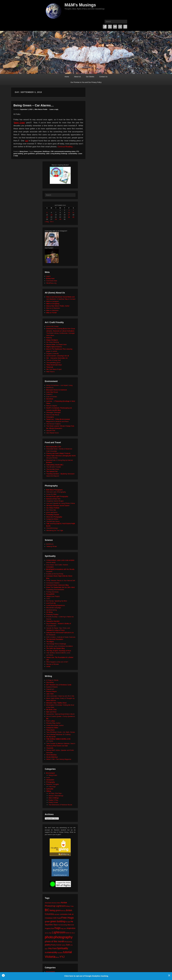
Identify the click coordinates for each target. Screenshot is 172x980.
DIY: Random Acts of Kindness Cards (59, 685)
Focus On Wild (51, 494)
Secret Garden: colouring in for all (58, 356)
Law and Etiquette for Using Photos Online (61, 503)
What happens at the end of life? (57, 662)
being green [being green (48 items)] (55, 910)
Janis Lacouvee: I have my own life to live (60, 696)
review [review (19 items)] (64, 945)
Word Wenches (51, 755)
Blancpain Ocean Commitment (57, 390)
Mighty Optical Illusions (54, 347)
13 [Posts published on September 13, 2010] (51, 215)
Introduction (50, 780)
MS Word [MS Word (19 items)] (72, 933)
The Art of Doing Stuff (54, 360)
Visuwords (50, 748)
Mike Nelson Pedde (41, 109)
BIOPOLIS (50, 388)
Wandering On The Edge (55, 530)
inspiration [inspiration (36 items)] (71, 928)
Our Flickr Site (51, 510)
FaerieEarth (50, 689)
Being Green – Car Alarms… (34, 105)
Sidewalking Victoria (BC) (55, 465)
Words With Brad (52, 757)
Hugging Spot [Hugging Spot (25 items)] (49, 928)
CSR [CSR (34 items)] (54, 918)
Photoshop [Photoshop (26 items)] (68, 942)
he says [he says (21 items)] (68, 922)
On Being (49, 612)
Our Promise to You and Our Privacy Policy (86, 82)
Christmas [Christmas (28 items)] (49, 918)
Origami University (52, 354)
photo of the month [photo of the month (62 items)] (54, 941)
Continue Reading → (66, 147)
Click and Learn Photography (56, 492)
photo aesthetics (52, 512)
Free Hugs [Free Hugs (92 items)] (67, 918)
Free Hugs (52, 787)
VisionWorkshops (52, 528)
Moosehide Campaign (54, 608)
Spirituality (50, 789)
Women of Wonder (53, 664)
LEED (48, 154)
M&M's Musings (80, 5)
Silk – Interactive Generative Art (57, 358)
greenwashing (40, 154)
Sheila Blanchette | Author (55, 725)
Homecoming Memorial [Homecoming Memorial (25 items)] (66, 925)
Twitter (110, 27)
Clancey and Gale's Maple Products (58, 453)
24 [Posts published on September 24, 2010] (69, 217)
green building (18, 154)
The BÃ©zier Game (53, 521)
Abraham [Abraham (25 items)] (48, 903)
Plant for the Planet (53, 415)
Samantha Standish (53, 621)
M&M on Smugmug (53, 304)
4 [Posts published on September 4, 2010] (73, 210)
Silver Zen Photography (54, 517)
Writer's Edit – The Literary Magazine (59, 759)
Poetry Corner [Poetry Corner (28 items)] (56, 945)
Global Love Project (53, 596)
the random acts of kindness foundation (59, 646)
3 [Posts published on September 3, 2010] (69, 210)
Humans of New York (53, 499)
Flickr (115, 27)
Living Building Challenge (59, 154)
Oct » (52, 222)
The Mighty (50, 642)
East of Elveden (52, 397)
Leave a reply (54, 109)
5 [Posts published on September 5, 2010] (47, 213)
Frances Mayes (51, 691)
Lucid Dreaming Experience (56, 605)
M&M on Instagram (53, 301)
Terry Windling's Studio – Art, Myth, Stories (61, 732)
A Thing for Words (52, 680)
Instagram (125, 27)
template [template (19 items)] (60, 953)
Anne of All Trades (52, 326)
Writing (49, 791)
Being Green (19, 123)
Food (48, 778)
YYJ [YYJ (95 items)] (62, 957)
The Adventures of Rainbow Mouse (60, 805)
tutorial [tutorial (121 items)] (67, 952)
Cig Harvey (50, 682)
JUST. (48, 599)
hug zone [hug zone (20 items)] (64, 928)
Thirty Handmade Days (54, 365)
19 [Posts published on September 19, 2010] (47, 217)
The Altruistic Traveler (54, 467)
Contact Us (103, 77)
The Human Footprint (53, 424)
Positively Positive (52, 614)
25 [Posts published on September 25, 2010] (73, 217)
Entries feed (50, 279)
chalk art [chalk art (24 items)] (71, 914)
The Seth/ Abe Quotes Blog (55, 648)
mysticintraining (52, 610)
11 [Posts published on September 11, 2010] (73, 213)
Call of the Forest (52, 392)
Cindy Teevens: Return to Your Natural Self (61, 580)
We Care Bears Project (54, 369)
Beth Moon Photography (54, 490)
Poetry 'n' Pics (53, 800)
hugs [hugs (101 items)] (58, 928)
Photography (51, 782)
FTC (78, 152)
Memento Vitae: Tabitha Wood (56, 703)
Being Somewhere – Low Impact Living (59, 385)
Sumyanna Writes (52, 519)
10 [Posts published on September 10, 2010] (69, 213)
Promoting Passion (53, 515)
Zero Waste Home (52, 433)
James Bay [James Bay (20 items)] (48, 933)
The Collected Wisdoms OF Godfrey (58, 734)
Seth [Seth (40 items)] (68, 945)
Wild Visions (50, 372)
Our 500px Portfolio (53, 508)
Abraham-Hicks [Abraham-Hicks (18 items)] (56, 903)
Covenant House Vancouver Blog (57, 585)
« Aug (47, 222)
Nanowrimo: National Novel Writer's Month (60, 714)
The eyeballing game (53, 363)
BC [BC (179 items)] (47, 910)
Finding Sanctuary (52, 592)
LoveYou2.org (51, 603)
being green (38, 152)
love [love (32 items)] (67, 933)
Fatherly (49, 338)
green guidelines (29, 154)
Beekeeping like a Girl (54, 447)
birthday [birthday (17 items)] (63, 911)
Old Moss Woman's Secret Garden (58, 505)
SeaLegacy (50, 417)
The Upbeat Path (52, 471)
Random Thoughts (53, 784)
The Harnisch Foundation (55, 639)
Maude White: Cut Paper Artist (56, 344)
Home (67, 77)
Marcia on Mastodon (53, 308)
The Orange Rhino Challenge (56, 644)
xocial (48, 666)
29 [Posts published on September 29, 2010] (60, 219)
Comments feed (52, 281)
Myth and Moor (51, 712)
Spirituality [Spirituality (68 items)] (62, 948)
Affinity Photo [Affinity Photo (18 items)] (70, 906)
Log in (48, 276)
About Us (78, 77)
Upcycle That (51, 430)
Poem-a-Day (51, 721)
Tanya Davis (50, 730)
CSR (52, 152)
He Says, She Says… (56, 793)
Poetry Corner (53, 802)
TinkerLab (50, 367)
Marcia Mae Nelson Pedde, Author (58, 306)
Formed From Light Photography (57, 496)
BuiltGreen (46, 152)
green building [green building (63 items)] (58, 921)
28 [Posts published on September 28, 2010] (56, 219)
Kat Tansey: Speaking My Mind (57, 601)
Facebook (105, 27)
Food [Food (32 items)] (59, 918)
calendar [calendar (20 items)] (57, 914)
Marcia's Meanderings (56, 796)
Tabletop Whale (52, 546)
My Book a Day (51, 709)
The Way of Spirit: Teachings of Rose (59, 651)
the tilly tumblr (51, 737)
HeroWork (50, 399)
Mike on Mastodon (52, 310)
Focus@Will (50, 594)
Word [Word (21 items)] (58, 957)
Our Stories (90, 77)
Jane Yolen (50, 694)
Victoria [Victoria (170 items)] (50, 957)
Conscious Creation (53, 583)
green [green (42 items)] (47, 922)
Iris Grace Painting (53, 342)
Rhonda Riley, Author (53, 723)
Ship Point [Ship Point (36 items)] (52, 948)
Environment (51, 773)
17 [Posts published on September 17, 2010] (69, 215)
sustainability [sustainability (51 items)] (51, 952)
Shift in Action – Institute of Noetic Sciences (61, 637)
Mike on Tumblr (51, 313)
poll (27, 141)
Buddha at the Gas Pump (55, 574)
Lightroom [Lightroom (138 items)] (59, 932)
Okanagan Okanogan (54, 412)
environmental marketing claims (65, 152)
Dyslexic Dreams (52, 687)
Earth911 (49, 394)
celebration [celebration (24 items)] (64, 914)
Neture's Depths (52, 406)
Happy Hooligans (52, 340)
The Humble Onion (53, 469)
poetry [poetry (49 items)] (48, 945)
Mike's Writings (54, 798)
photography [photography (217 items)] (63, 937)
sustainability (73, 154)
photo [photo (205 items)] (49, 937)
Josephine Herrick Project (55, 501)
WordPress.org (51, 283)
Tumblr (120, 27)
